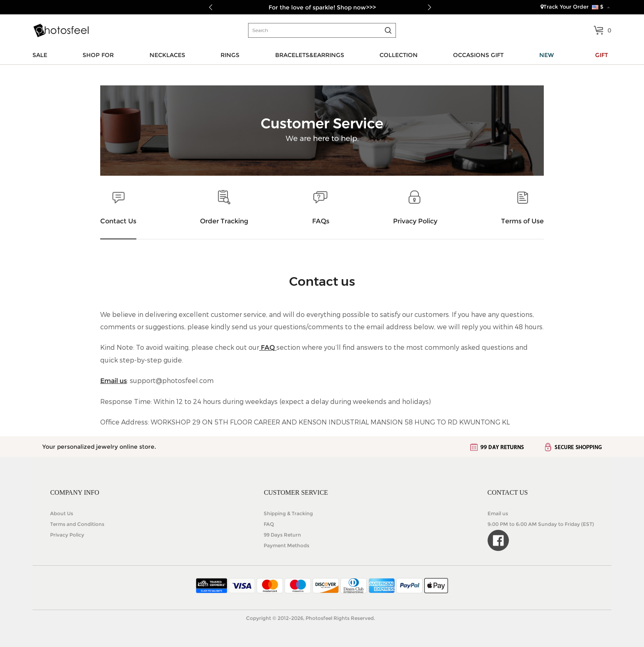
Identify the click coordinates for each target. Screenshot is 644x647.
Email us (114, 381)
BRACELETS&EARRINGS (310, 55)
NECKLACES (167, 55)
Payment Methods (286, 545)
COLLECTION (399, 55)
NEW (547, 55)
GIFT (601, 55)
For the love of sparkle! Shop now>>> (322, 7)
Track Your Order (565, 7)
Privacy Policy (67, 535)
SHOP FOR (98, 55)
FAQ (268, 348)
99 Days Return (282, 535)
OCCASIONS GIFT (478, 55)
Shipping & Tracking (288, 513)
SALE (40, 55)
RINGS (230, 55)
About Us (62, 513)
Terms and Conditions (77, 524)
